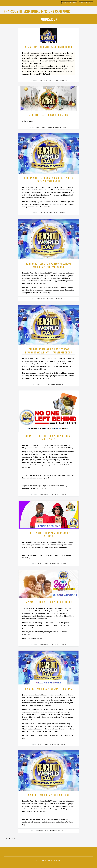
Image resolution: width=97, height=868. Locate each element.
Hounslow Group (54, 831)
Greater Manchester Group (52, 80)
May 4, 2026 (39, 80)
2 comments (63, 564)
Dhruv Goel (54, 299)
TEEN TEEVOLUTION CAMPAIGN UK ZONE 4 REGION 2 (49, 534)
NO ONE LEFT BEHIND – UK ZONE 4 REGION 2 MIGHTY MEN (48, 437)
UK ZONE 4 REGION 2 (54, 494)
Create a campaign (70, 3)
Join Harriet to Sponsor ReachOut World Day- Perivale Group (48, 179)
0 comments (64, 80)
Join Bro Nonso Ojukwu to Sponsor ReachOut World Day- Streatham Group (49, 351)
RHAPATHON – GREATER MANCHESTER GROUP (49, 47)
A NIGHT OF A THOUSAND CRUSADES (49, 115)
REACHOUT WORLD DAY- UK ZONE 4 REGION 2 (49, 689)
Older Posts (10, 838)
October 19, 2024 (42, 831)
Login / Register (87, 3)
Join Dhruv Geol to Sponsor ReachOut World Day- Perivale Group (49, 265)
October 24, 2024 (42, 494)
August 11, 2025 (39, 127)
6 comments (62, 213)
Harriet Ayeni (54, 213)
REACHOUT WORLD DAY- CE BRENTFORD (48, 795)
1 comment (62, 384)
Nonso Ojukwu (55, 384)
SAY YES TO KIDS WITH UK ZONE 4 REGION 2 (49, 602)
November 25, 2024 (43, 213)
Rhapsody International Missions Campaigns (37, 11)
